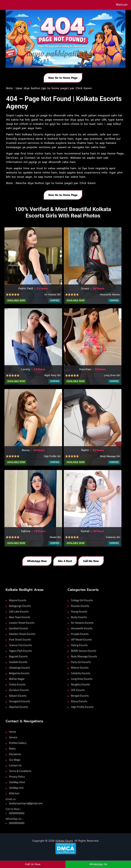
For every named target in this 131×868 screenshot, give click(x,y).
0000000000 (17, 817)
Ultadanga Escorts (20, 671)
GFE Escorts (78, 694)
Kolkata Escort (64, 844)
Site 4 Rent (65, 564)
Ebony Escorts (79, 705)
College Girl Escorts (82, 604)
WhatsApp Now (35, 564)
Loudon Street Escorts (22, 626)
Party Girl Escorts (81, 665)
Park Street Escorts (20, 643)
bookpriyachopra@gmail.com (26, 807)
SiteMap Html (17, 786)
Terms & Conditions (20, 774)
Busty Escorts (79, 621)
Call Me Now (93, 564)
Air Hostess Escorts (82, 626)
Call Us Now (33, 864)
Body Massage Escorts (84, 660)
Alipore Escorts (18, 604)
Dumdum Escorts (19, 694)
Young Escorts (79, 615)
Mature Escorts (80, 671)
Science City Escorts (20, 649)
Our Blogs (15, 763)
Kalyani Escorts (18, 699)
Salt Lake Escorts (19, 615)
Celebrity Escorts (81, 677)
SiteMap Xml (16, 791)
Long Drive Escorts (82, 682)
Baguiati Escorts (18, 660)
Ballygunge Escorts (20, 609)
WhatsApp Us (98, 864)
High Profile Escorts (82, 710)
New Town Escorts (20, 621)
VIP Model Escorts (81, 643)
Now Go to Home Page (63, 78)
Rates (12, 752)
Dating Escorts (79, 649)
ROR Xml (14, 797)
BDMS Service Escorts (84, 654)
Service (13, 741)
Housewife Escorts (82, 632)
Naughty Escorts (80, 688)
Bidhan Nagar (17, 682)
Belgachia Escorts (19, 677)
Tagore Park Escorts (20, 654)
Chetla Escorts (17, 688)
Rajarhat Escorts (19, 710)
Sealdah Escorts (18, 665)
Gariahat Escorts (19, 632)
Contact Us (15, 769)
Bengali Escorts (80, 699)
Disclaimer (15, 758)
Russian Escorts (80, 609)
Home (13, 735)
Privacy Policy (17, 780)
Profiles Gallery (18, 746)
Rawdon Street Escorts (22, 637)
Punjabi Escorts (80, 637)
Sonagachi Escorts (20, 705)
